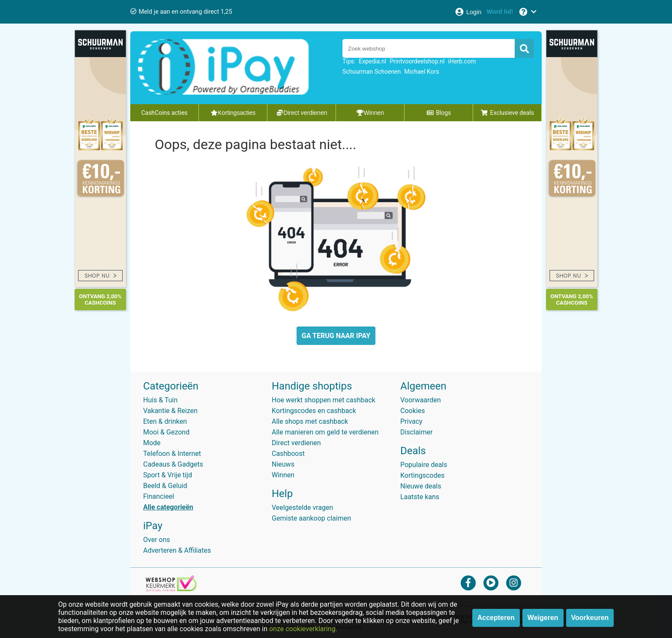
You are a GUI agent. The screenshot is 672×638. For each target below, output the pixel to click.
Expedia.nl (372, 61)
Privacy (411, 421)
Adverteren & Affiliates (177, 550)
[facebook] (468, 583)
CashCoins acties (164, 113)
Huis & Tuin (160, 400)
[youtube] (491, 583)
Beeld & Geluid (165, 486)
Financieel (159, 496)
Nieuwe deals (421, 486)
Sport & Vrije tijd (168, 475)
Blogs (439, 113)
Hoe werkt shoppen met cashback (324, 400)
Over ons (157, 540)
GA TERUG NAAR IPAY (336, 336)
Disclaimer (416, 432)
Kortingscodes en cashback (314, 411)
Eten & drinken (165, 421)
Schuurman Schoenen (372, 72)
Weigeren (543, 618)
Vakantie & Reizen (170, 411)
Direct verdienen (296, 443)
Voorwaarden (421, 400)
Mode (152, 443)
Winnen (283, 475)
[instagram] (514, 583)
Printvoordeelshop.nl (417, 61)
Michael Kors (421, 72)
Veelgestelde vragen (302, 508)
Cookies (412, 411)
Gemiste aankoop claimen (311, 518)
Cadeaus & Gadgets (173, 464)
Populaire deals (424, 465)
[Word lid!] (500, 12)
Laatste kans (420, 497)
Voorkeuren (590, 618)
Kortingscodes (422, 475)
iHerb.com (462, 61)
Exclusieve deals (507, 113)
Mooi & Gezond (166, 432)
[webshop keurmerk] (171, 589)
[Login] (468, 12)
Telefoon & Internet (172, 454)
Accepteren (496, 618)
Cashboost (288, 454)
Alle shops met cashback (310, 421)
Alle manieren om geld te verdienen (325, 432)
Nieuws (283, 464)
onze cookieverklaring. (303, 629)
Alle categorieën (168, 507)
